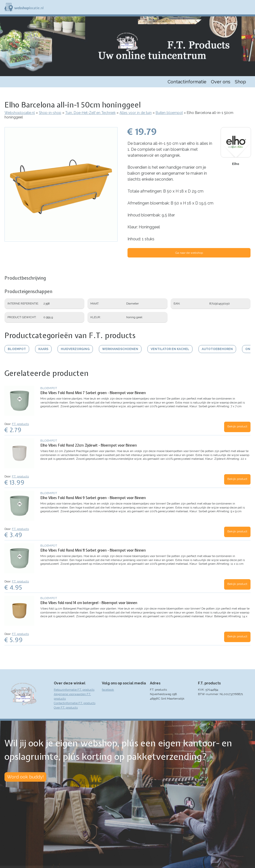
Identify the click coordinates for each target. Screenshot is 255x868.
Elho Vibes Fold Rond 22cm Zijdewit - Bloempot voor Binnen (89, 445)
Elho (236, 164)
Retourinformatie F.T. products (74, 690)
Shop (240, 82)
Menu (249, 7)
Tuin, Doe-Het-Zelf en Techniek (90, 113)
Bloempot (49, 388)
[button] (61, 239)
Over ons (221, 82)
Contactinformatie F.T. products (75, 703)
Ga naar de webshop (189, 253)
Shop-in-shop (50, 113)
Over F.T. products (66, 708)
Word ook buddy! (25, 777)
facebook (108, 690)
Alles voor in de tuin (136, 113)
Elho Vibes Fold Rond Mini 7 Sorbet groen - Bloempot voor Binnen (93, 393)
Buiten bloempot (169, 113)
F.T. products (20, 424)
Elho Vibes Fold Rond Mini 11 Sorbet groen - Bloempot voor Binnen (93, 550)
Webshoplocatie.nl (20, 113)
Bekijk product (237, 426)
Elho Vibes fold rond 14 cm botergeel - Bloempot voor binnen (89, 603)
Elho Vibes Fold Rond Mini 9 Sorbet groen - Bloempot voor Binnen (93, 498)
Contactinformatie (187, 82)
